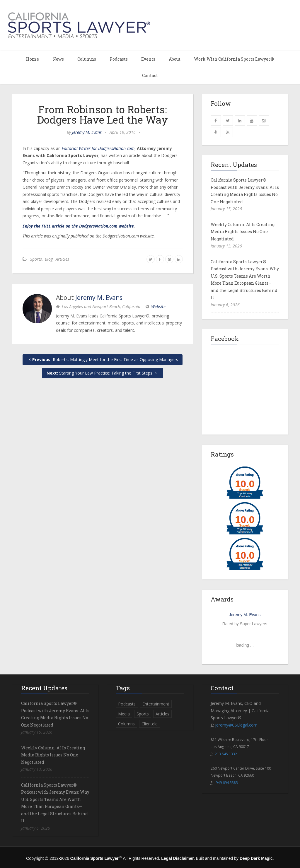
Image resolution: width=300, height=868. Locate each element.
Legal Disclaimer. (178, 858)
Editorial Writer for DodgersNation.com (98, 148)
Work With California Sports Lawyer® (234, 59)
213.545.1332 (226, 754)
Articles (62, 259)
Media (124, 714)
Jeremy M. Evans (87, 132)
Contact (150, 75)
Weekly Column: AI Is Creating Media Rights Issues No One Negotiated (243, 232)
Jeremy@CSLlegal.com (236, 725)
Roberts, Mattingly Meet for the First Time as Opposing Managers (103, 359)
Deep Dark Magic (256, 858)
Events (148, 59)
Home (33, 59)
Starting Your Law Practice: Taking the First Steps (103, 373)
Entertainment (156, 704)
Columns (87, 59)
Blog (49, 259)
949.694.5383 (227, 782)
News (58, 59)
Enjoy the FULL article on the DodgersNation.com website (78, 226)
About (175, 59)
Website (158, 306)
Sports (36, 259)
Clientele (150, 724)
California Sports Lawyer (94, 858)
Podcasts (119, 59)
